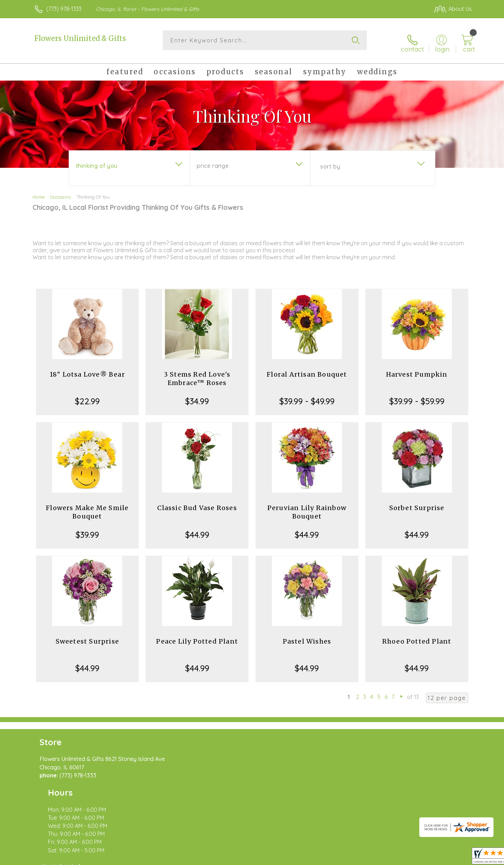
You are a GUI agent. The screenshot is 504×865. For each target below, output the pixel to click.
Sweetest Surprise (87, 636)
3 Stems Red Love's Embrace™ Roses (197, 374)
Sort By (330, 162)
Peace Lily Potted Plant (197, 636)
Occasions (60, 192)
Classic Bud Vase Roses (197, 503)
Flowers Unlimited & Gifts (80, 38)
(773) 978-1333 (64, 9)
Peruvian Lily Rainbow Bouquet (307, 507)
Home (39, 192)
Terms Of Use (318, 858)
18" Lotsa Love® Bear (87, 369)
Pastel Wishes (307, 636)
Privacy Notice (360, 858)
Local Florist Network (410, 858)
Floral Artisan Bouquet (307, 369)
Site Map (453, 858)
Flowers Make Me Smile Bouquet (87, 507)
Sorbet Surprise (417, 503)
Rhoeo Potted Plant (417, 636)
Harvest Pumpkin (417, 369)
